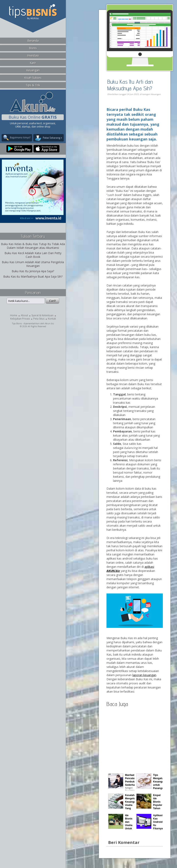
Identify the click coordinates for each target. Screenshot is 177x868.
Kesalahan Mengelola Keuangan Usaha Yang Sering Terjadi (131, 805)
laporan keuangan (144, 675)
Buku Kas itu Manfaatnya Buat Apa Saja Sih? (33, 276)
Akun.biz (50, 323)
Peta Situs (39, 319)
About (24, 315)
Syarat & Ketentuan (42, 315)
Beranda (33, 41)
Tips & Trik (33, 85)
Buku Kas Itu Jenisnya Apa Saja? (33, 271)
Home (14, 315)
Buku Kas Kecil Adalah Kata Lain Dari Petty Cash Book (33, 255)
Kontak (52, 319)
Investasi (33, 55)
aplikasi (149, 567)
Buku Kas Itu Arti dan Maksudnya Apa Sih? (130, 85)
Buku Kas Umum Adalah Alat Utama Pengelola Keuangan (33, 264)
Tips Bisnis (17, 323)
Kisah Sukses (33, 78)
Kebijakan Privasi (20, 319)
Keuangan (33, 70)
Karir (33, 63)
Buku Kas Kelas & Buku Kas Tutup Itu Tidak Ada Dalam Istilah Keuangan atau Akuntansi (33, 246)
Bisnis (33, 48)
